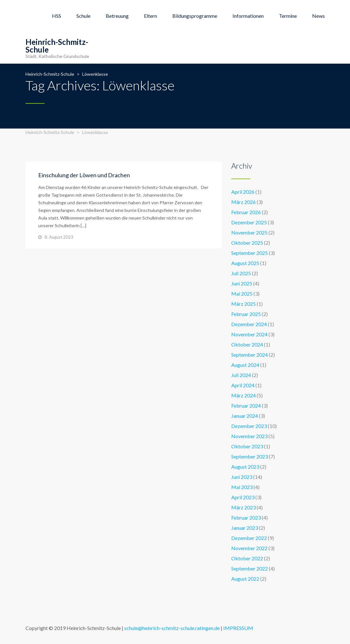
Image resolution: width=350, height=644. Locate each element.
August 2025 (245, 263)
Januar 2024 (245, 416)
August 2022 (245, 579)
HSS (57, 16)
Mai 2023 (242, 487)
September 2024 (250, 355)
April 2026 (243, 192)
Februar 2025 (246, 314)
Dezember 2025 (249, 222)
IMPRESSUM (238, 628)
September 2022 (250, 568)
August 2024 (245, 365)
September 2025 (250, 253)
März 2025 (243, 304)
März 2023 (243, 507)
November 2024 (249, 334)
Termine (288, 16)
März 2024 (243, 395)
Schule (83, 16)
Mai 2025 (242, 294)
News (318, 16)
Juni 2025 (242, 283)
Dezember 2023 (249, 426)
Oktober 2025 (247, 243)
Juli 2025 (241, 273)
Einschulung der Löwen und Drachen (84, 175)
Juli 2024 (241, 375)
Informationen (248, 16)
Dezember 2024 (249, 324)
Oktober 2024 (247, 344)
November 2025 (249, 232)
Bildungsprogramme (195, 16)
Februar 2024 (246, 406)
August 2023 (245, 467)
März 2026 (243, 202)
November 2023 (249, 436)
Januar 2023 (245, 528)
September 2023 (250, 456)
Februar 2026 (246, 212)
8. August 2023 (59, 237)
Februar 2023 (246, 518)
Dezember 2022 (249, 538)
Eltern (150, 16)
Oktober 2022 (247, 558)
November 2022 (249, 548)
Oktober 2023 (247, 446)
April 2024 (243, 385)
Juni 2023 (242, 477)
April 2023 (243, 497)
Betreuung (117, 16)
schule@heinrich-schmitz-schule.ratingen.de (172, 628)
